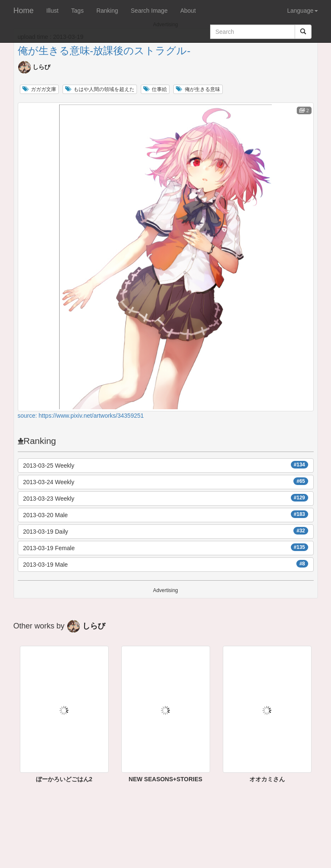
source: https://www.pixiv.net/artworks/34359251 (81, 416)
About (188, 11)
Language (302, 11)
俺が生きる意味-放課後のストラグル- (104, 51)
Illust (53, 11)
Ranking (107, 11)
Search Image (149, 11)
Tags (77, 11)
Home (24, 11)
